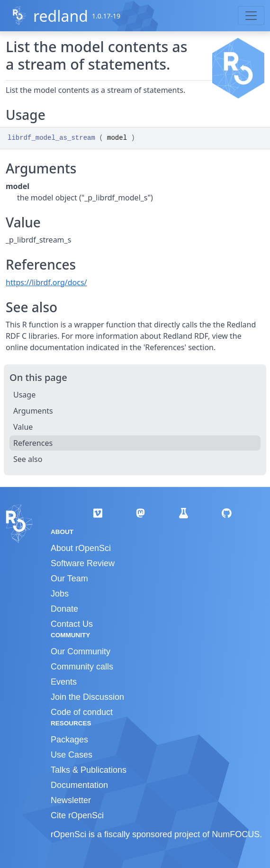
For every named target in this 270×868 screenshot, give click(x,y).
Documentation (79, 785)
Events (64, 682)
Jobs (60, 594)
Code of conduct (82, 712)
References (33, 443)
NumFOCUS (236, 834)
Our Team (69, 579)
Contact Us (72, 624)
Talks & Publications (89, 770)
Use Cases (72, 755)
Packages (69, 740)
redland (61, 16)
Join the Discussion (87, 697)
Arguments (33, 411)
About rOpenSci (81, 548)
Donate (64, 609)
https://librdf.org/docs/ (46, 282)
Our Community (81, 651)
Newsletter (71, 800)
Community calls (82, 667)
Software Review (83, 563)
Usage (24, 395)
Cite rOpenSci (77, 815)
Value (23, 427)
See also (28, 459)
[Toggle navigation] (251, 16)
